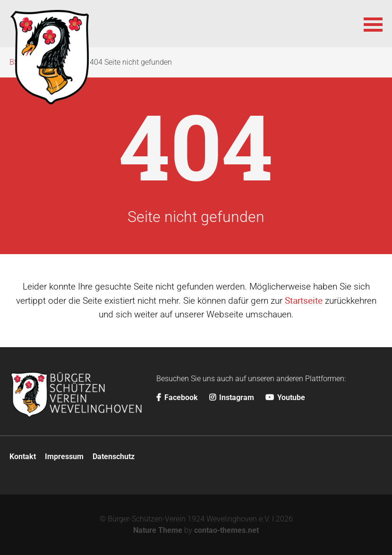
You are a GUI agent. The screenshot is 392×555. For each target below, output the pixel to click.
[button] (373, 24)
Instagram (232, 397)
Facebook (177, 397)
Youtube (285, 397)
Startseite (304, 300)
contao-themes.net (226, 530)
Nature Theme (158, 530)
